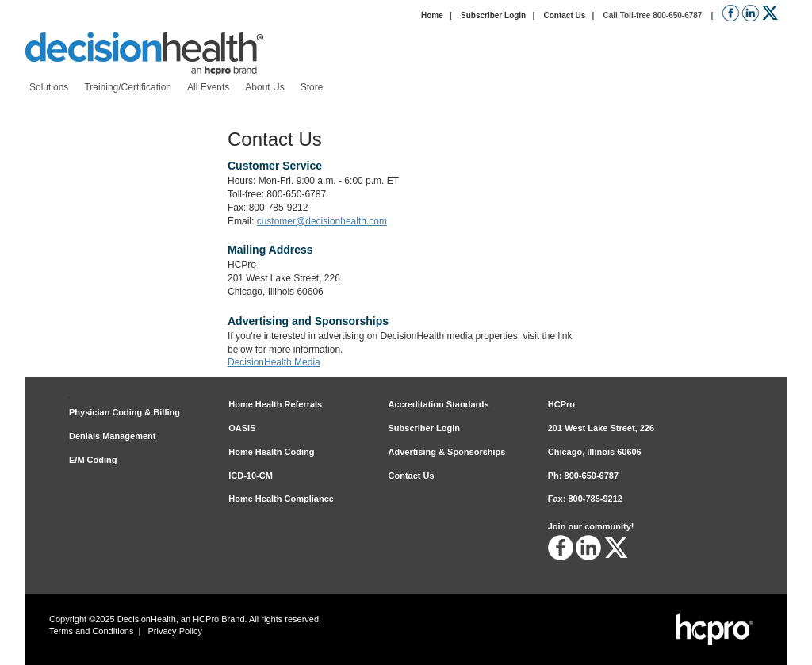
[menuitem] (49, 88)
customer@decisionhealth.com (322, 221)
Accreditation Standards (439, 404)
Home (432, 15)
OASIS (242, 428)
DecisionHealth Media (274, 362)
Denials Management (112, 436)
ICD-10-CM (251, 476)
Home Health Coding (271, 452)
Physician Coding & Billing (124, 412)
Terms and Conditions (91, 631)
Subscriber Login (493, 15)
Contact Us (564, 15)
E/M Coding (93, 460)
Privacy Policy (175, 631)
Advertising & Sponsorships (447, 452)
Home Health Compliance (281, 499)
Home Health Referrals (275, 404)
